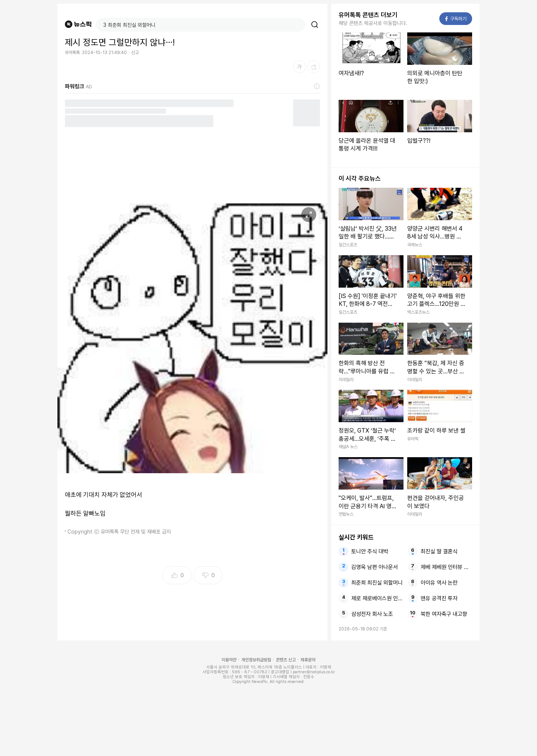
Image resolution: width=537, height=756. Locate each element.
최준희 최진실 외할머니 (377, 583)
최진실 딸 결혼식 (439, 551)
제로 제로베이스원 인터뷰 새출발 (377, 598)
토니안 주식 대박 (370, 551)
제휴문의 (308, 660)
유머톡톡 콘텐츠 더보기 (368, 15)
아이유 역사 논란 (439, 583)
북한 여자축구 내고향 (444, 614)
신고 (135, 53)
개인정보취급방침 (256, 660)
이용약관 (229, 660)
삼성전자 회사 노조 (372, 614)
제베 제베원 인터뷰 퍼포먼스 (446, 567)
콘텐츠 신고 (286, 660)
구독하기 (456, 19)
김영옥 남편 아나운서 (375, 567)
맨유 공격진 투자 (439, 598)
